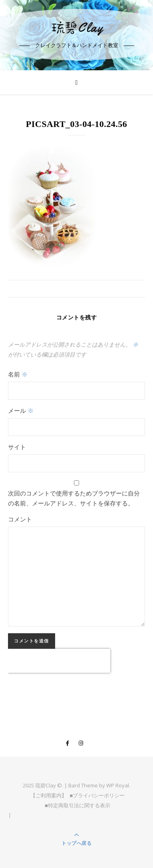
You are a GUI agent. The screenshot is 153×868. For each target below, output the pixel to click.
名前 (18, 374)
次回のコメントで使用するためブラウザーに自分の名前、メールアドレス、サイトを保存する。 (74, 498)
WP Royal (118, 785)
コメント (20, 519)
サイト (17, 447)
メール (21, 410)
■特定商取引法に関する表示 (77, 805)
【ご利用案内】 (49, 795)
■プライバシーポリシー (97, 795)
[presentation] (59, 661)
